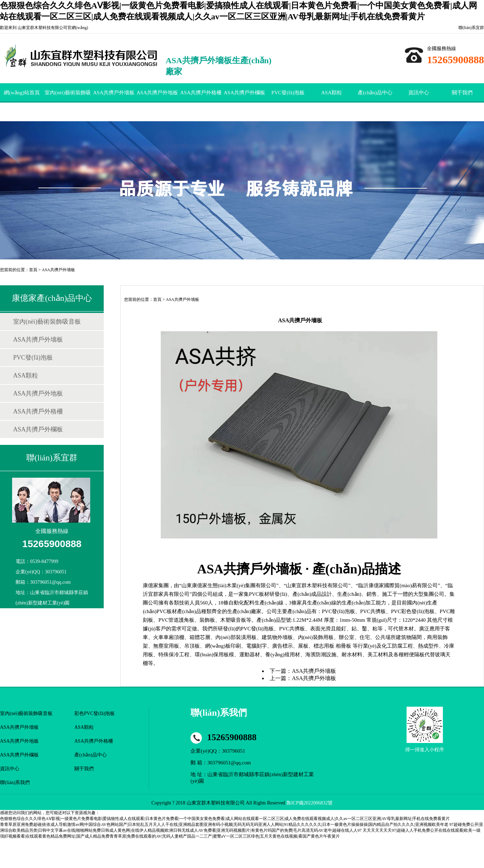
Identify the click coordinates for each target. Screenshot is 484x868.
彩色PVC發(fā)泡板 (95, 713)
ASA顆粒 (332, 93)
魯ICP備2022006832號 (309, 803)
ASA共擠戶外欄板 (244, 93)
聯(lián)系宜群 (471, 28)
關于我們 (462, 93)
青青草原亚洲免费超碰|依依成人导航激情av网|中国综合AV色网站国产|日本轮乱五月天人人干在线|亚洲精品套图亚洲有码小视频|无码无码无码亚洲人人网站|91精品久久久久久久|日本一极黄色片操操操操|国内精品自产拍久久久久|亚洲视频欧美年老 (224, 824)
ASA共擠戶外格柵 (201, 93)
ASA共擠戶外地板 (157, 93)
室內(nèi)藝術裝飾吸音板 (68, 102)
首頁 (33, 270)
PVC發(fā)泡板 (288, 93)
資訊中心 (419, 93)
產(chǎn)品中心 (375, 93)
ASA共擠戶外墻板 (114, 93)
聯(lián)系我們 (15, 783)
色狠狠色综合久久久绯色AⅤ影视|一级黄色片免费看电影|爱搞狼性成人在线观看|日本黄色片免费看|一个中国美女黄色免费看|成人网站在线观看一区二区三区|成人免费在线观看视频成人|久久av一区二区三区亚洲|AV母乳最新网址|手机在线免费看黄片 (225, 819)
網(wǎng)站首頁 (22, 93)
